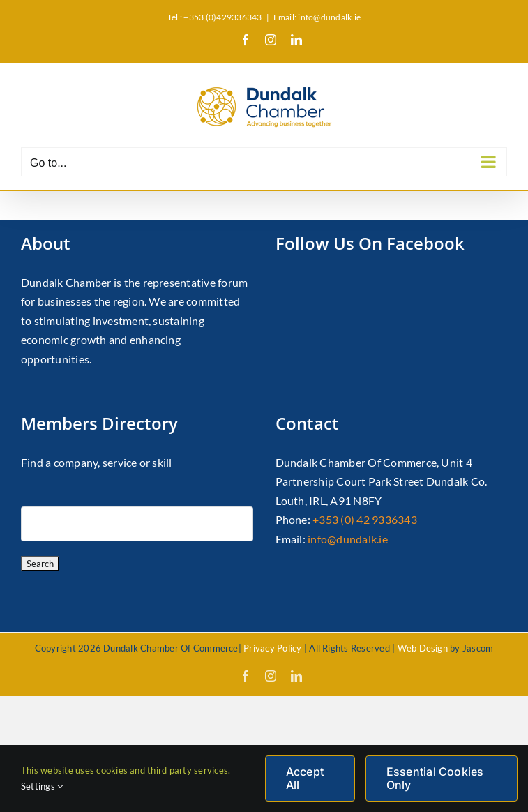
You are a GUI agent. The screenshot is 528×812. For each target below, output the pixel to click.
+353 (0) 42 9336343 (365, 519)
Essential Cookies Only (435, 778)
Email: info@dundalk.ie (317, 17)
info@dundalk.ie (348, 539)
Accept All (305, 778)
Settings (42, 786)
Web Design (423, 648)
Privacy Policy (272, 648)
